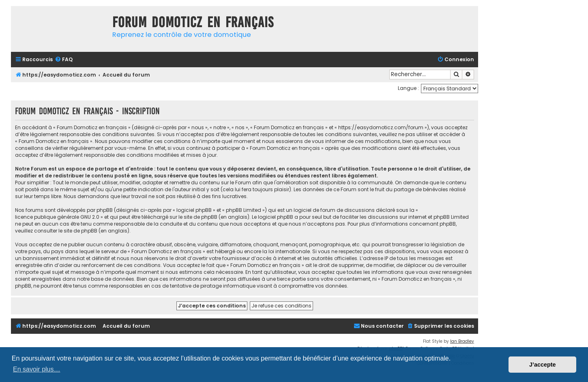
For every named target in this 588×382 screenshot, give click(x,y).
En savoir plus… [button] (37, 369)
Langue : (408, 88)
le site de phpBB (198, 217)
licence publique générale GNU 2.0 (57, 217)
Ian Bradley (462, 341)
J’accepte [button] (543, 365)
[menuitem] (64, 60)
